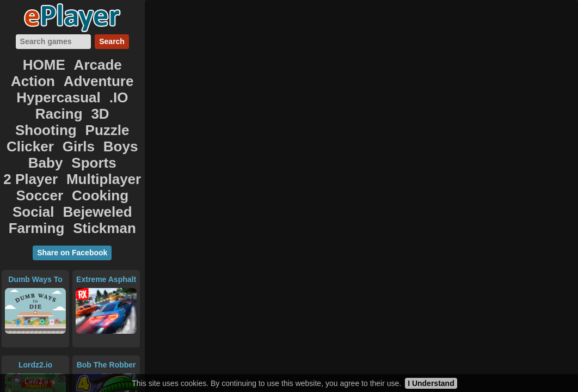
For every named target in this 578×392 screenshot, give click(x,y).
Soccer (19, 116)
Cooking (53, 116)
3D (122, 80)
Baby (17, 104)
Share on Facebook (72, 148)
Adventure (118, 68)
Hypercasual (43, 80)
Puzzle (54, 92)
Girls (111, 92)
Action (81, 68)
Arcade (50, 68)
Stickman (91, 128)
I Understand (431, 383)
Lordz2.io (35, 260)
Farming (53, 128)
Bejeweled (121, 116)
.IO (77, 80)
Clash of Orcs (106, 345)
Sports (44, 104)
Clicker (84, 92)
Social (85, 116)
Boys (134, 92)
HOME (21, 68)
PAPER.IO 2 (35, 345)
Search (112, 47)
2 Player (76, 104)
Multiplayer (117, 104)
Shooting (20, 92)
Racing (100, 80)
